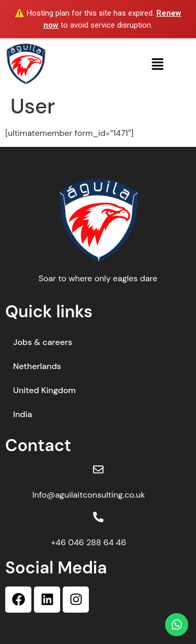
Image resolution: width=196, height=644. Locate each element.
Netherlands (37, 366)
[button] (157, 64)
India (22, 414)
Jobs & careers (43, 342)
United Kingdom (44, 390)
